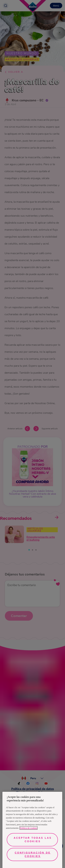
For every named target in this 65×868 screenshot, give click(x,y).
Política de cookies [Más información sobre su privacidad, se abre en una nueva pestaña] (29, 828)
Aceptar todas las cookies (33, 840)
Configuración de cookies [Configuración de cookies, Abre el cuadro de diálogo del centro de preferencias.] (33, 854)
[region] (32, 830)
